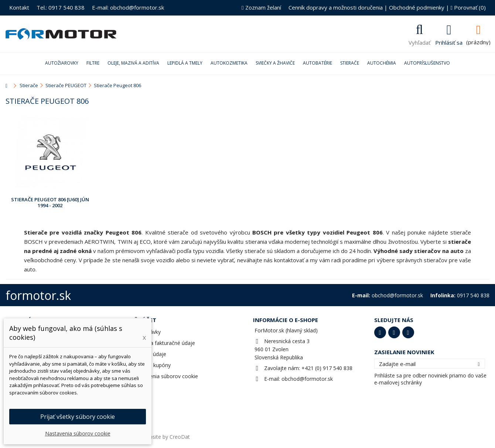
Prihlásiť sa (449, 42)
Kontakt (19, 7)
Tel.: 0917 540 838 (61, 7)
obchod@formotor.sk (307, 379)
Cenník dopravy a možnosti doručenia (336, 7)
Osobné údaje (149, 354)
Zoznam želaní (261, 7)
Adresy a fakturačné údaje (164, 343)
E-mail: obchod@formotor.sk (128, 7)
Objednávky (147, 332)
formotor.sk (38, 295)
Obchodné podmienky (417, 7)
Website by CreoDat (166, 437)
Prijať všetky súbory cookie (78, 417)
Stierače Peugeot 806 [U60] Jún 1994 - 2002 (50, 202)
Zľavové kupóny (152, 365)
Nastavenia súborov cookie (165, 376)
